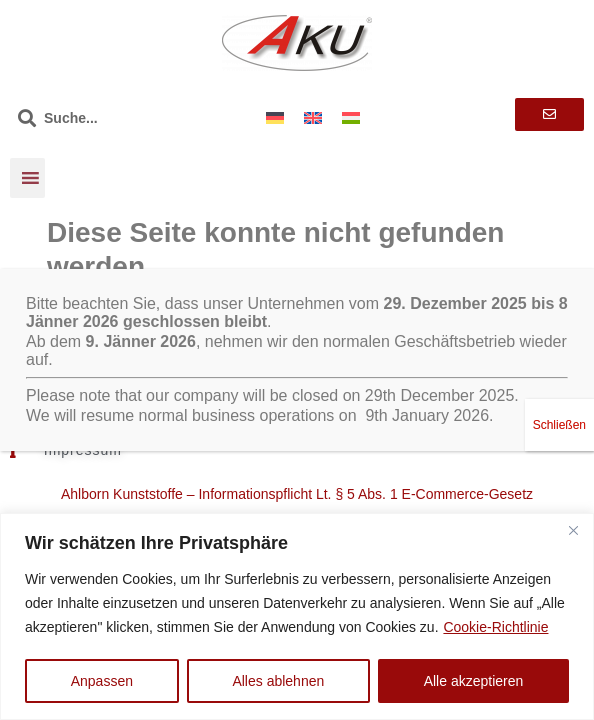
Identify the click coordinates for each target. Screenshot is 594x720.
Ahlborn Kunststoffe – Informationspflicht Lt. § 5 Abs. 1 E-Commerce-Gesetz (297, 494)
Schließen (559, 398)
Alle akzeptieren (474, 681)
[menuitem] (275, 117)
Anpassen (102, 681)
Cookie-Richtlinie (495, 627)
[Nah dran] (573, 530)
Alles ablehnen (278, 681)
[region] (297, 616)
